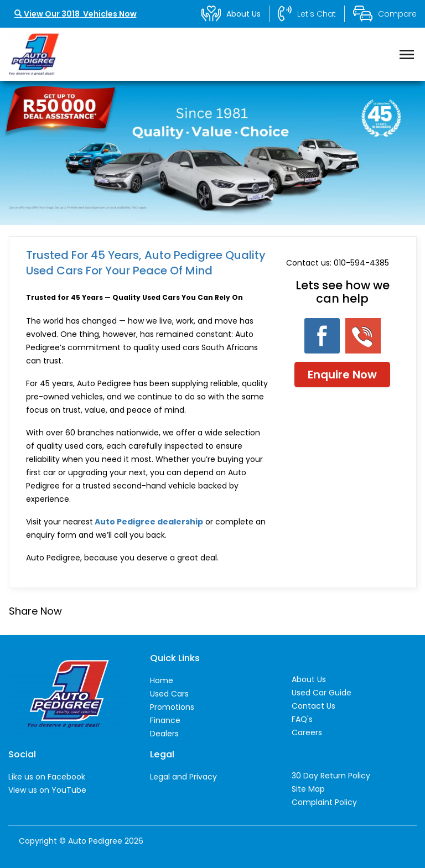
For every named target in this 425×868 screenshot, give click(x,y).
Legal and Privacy (183, 777)
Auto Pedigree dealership (149, 522)
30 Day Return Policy (331, 776)
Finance (165, 720)
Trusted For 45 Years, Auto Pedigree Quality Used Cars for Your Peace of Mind (146, 263)
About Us (309, 679)
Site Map (308, 789)
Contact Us (313, 706)
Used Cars (169, 694)
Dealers (164, 734)
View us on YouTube (47, 790)
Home (162, 680)
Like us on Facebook (47, 777)
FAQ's (302, 719)
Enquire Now (342, 375)
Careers (307, 732)
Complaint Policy (324, 802)
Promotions (172, 707)
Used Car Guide (322, 693)
